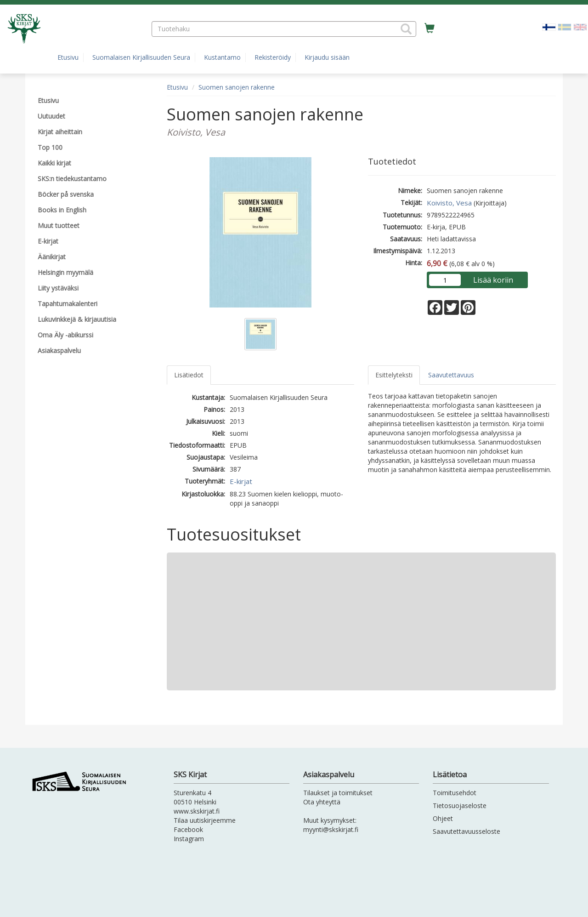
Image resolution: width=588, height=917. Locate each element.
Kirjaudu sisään (327, 57)
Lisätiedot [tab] (189, 375)
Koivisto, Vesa (449, 203)
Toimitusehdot (455, 793)
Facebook (188, 829)
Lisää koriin (493, 280)
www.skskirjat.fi (197, 811)
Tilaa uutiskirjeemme (205, 820)
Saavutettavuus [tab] (451, 375)
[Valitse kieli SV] (565, 26)
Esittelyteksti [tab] (394, 375)
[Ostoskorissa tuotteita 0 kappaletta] (430, 28)
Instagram (189, 839)
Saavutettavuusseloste (466, 831)
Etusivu (68, 57)
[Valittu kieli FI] (549, 26)
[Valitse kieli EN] (580, 26)
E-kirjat (241, 481)
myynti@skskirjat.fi (331, 829)
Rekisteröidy (273, 57)
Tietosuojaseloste (460, 806)
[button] (406, 29)
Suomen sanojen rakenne (237, 87)
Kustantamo (222, 57)
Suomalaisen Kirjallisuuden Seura (141, 57)
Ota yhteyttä (322, 802)
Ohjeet (443, 818)
